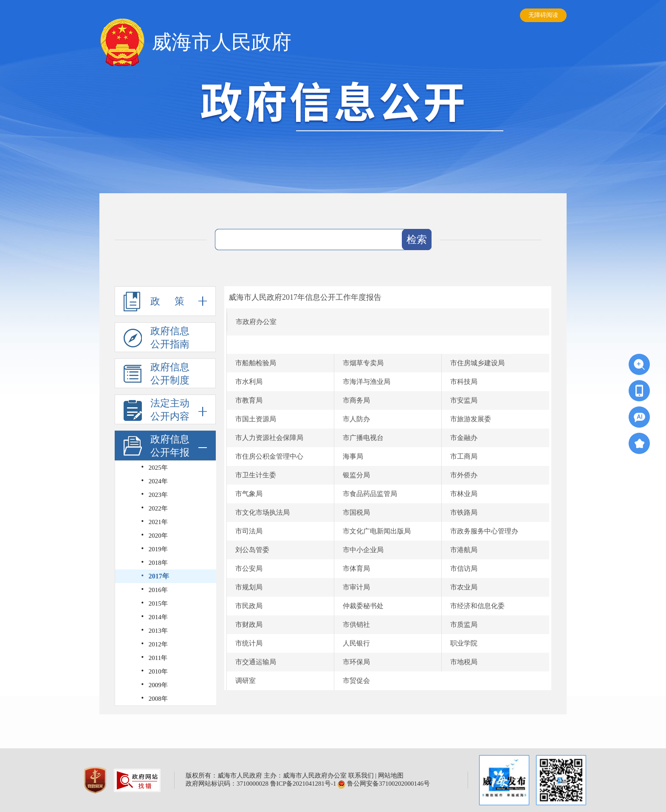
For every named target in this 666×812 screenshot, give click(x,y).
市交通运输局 (256, 662)
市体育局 (356, 568)
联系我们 (361, 775)
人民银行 (356, 643)
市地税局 (464, 662)
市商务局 (356, 400)
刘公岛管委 (252, 550)
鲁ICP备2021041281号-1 (303, 784)
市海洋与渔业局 (367, 382)
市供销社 (356, 625)
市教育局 (249, 400)
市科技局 (464, 382)
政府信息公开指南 (157, 338)
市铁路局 (464, 512)
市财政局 (249, 625)
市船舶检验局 (256, 363)
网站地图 (391, 775)
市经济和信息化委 (477, 606)
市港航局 (464, 550)
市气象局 (249, 494)
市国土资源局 (256, 419)
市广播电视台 (363, 438)
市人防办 (356, 419)
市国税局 (356, 512)
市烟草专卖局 (363, 363)
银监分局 (356, 475)
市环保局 (356, 662)
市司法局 (249, 531)
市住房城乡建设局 (477, 363)
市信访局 (464, 568)
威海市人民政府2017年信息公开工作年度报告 (305, 297)
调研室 (246, 681)
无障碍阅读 (543, 15)
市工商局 (464, 456)
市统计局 (249, 643)
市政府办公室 (256, 322)
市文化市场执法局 (262, 512)
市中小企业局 (363, 550)
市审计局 (356, 587)
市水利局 (249, 382)
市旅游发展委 (471, 419)
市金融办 (464, 438)
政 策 (165, 301)
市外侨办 (464, 475)
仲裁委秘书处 (363, 606)
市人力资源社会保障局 (269, 438)
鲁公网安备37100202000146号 (384, 784)
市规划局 (249, 587)
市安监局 (464, 400)
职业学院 (464, 643)
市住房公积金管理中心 (269, 456)
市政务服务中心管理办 (484, 531)
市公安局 (249, 568)
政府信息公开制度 (157, 374)
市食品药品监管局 (370, 494)
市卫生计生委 (256, 475)
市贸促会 (356, 681)
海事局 (353, 456)
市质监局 (464, 625)
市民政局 (249, 606)
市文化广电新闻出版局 (377, 531)
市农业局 (464, 587)
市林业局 (464, 494)
